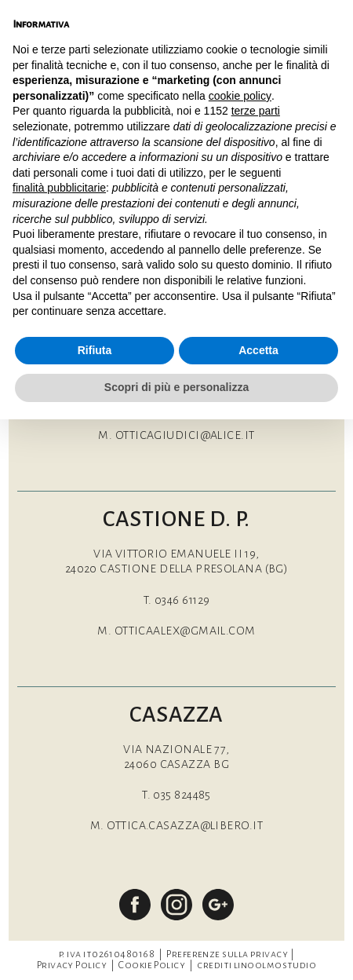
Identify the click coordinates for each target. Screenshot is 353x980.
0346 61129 (182, 600)
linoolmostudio (275, 965)
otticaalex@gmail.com (185, 631)
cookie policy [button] (240, 96)
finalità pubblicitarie (59, 188)
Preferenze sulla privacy (227, 954)
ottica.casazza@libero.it (185, 825)
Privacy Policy (72, 965)
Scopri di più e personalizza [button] (176, 387)
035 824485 (182, 795)
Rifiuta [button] (95, 350)
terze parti (256, 111)
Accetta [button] (258, 350)
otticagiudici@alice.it (185, 435)
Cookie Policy (152, 965)
